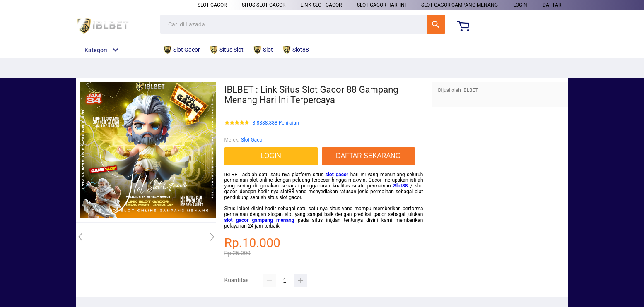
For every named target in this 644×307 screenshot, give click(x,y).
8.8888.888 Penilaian (276, 123)
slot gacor (337, 175)
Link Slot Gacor (321, 5)
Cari (436, 24)
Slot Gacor (212, 5)
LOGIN (520, 5)
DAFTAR (552, 5)
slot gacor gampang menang (259, 220)
